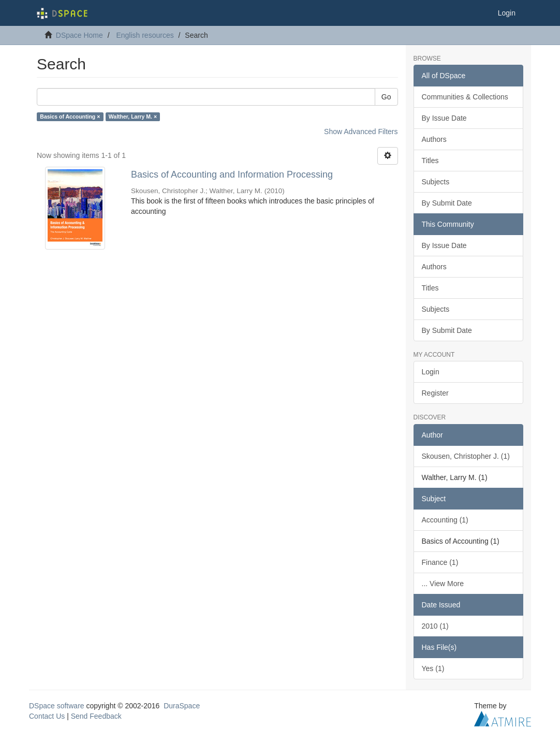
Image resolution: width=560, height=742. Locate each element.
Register (435, 393)
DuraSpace (182, 706)
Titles (430, 161)
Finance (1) (440, 562)
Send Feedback (96, 716)
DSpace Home (79, 35)
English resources (145, 35)
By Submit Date (447, 203)
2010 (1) (435, 626)
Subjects (436, 182)
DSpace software (57, 706)
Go (386, 97)
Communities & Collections (465, 97)
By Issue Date (444, 118)
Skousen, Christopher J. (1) (466, 456)
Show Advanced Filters (361, 132)
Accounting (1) (445, 520)
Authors (434, 139)
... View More (443, 584)
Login (431, 372)
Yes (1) (433, 668)
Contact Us (47, 716)
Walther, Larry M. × (133, 117)
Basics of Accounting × (70, 117)
